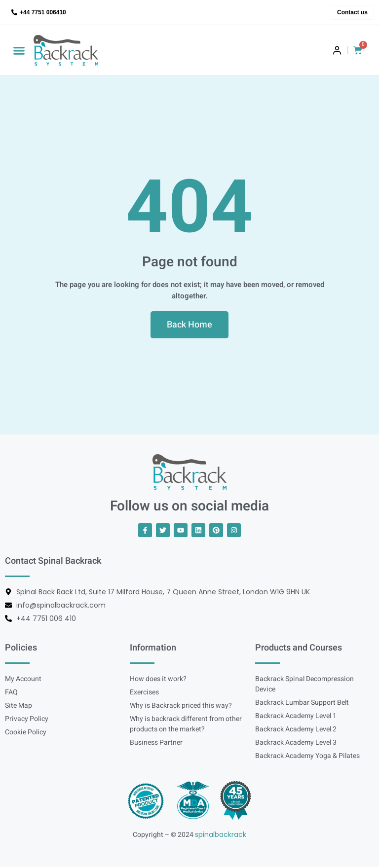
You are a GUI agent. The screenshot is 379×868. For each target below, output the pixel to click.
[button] (19, 50)
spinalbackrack (221, 835)
